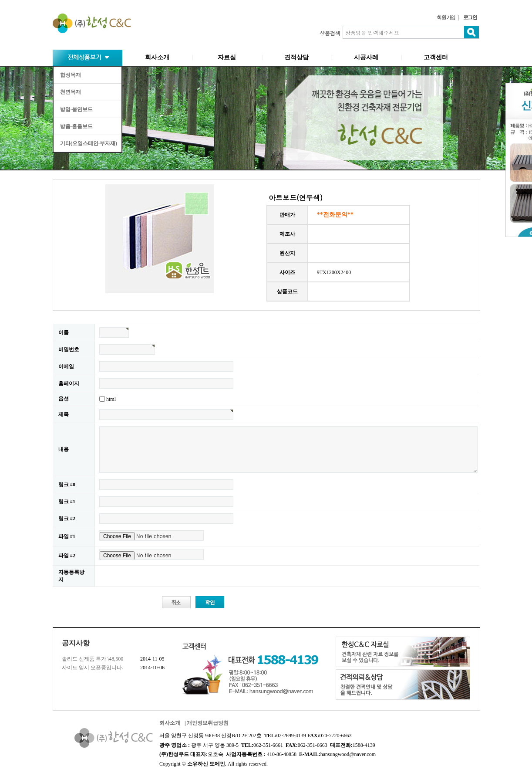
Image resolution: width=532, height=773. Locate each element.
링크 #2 (67, 519)
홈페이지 (69, 383)
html (111, 399)
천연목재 (71, 92)
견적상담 (296, 57)
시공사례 (366, 57)
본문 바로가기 (0, 0)
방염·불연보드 (76, 109)
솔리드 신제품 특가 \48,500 (93, 659)
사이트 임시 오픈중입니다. (93, 668)
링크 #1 (67, 502)
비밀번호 (69, 349)
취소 (177, 603)
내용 (64, 449)
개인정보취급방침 (208, 723)
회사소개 (157, 57)
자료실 (227, 57)
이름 (64, 332)
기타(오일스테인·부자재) (89, 143)
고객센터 (436, 57)
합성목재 (71, 75)
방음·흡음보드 (76, 126)
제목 (64, 414)
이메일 (66, 366)
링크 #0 (67, 485)
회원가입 (446, 17)
